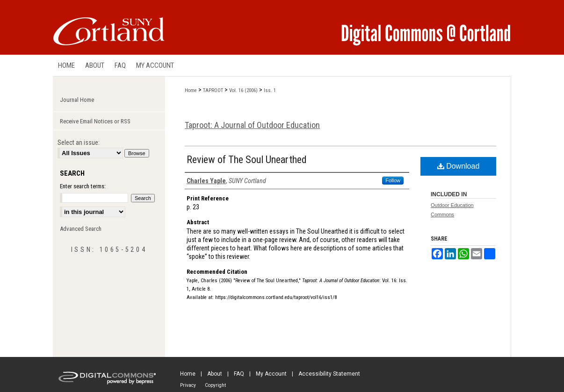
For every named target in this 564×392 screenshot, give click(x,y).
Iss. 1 (270, 90)
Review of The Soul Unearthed (247, 160)
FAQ (239, 374)
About (215, 374)
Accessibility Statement (329, 374)
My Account (271, 374)
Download (459, 166)
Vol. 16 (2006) (243, 90)
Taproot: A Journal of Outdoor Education (252, 125)
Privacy (188, 385)
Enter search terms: (83, 186)
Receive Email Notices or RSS (95, 121)
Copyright (215, 385)
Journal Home (77, 100)
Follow (393, 180)
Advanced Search (81, 229)
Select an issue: (79, 143)
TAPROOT (213, 90)
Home (191, 90)
